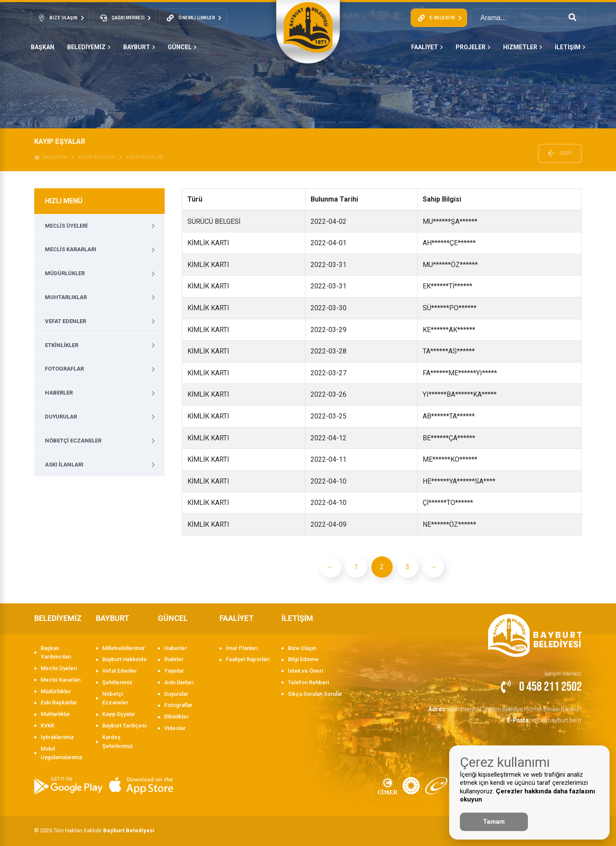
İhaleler (174, 659)
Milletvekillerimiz (124, 648)
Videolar (175, 728)
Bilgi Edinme (303, 659)
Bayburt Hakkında (124, 659)
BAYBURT (139, 47)
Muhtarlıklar (66, 297)
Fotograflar (64, 369)
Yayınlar (174, 671)
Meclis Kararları (71, 249)
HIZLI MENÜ (64, 201)
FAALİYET (427, 47)
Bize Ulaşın (302, 648)
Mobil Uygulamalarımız (62, 753)
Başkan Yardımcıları (56, 653)
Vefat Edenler (65, 321)
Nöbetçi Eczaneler (73, 441)
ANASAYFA (51, 157)
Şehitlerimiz (117, 682)
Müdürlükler (65, 273)
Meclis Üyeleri (66, 226)
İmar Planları (242, 648)
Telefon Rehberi (308, 682)
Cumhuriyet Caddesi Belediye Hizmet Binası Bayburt (509, 708)
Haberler (59, 393)
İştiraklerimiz (57, 737)
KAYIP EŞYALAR (145, 157)
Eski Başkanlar (59, 702)
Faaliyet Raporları (248, 659)
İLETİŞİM (570, 47)
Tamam (494, 822)
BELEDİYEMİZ (89, 47)
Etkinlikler (62, 345)
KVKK (47, 726)
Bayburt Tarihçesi (124, 726)
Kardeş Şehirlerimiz (118, 742)
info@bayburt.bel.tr (546, 719)
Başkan (43, 47)
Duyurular (61, 417)
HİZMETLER (523, 47)
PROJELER (473, 47)
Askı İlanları (64, 465)
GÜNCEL (182, 47)
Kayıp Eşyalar (97, 157)
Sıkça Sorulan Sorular (315, 694)
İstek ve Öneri (305, 671)
